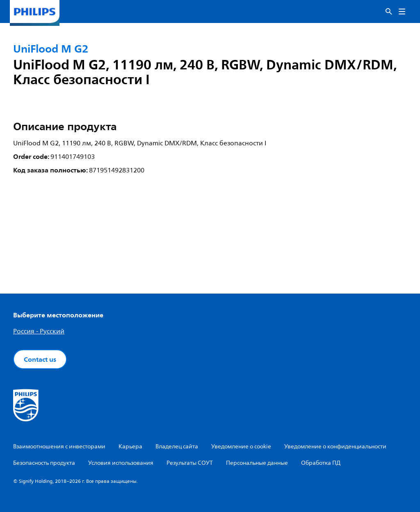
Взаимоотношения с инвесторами (59, 447)
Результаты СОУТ (190, 463)
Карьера (130, 447)
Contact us (40, 359)
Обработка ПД (321, 463)
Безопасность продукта (44, 463)
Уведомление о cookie (241, 447)
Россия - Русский (39, 331)
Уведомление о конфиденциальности (335, 447)
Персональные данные (257, 463)
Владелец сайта (177, 447)
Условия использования (121, 463)
